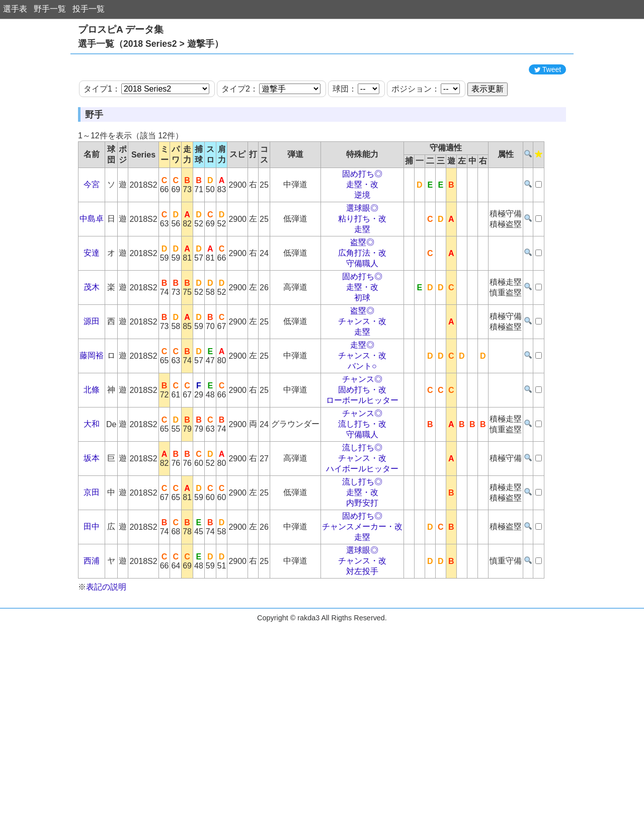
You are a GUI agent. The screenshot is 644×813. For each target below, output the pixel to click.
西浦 (92, 606)
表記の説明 (106, 632)
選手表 (15, 9)
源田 (92, 367)
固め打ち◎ (362, 219)
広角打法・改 (362, 298)
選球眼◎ (362, 253)
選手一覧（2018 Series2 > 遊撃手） (151, 44)
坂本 (92, 503)
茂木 (92, 332)
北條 (92, 435)
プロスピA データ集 (121, 29)
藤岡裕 (92, 401)
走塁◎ (362, 390)
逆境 (362, 240)
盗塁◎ (362, 288)
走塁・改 (362, 230)
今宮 (92, 230)
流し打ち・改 (362, 469)
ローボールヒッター (362, 445)
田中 (92, 572)
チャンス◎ (362, 424)
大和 (92, 469)
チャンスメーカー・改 (362, 572)
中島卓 (92, 264)
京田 (92, 538)
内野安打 (362, 548)
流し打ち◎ (362, 493)
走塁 (362, 274)
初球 (362, 343)
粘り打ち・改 (362, 264)
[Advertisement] (322, 82)
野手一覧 (50, 9)
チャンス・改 (362, 367)
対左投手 (362, 617)
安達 (92, 298)
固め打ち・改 (362, 435)
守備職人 (362, 309)
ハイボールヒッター (362, 514)
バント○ (362, 411)
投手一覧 (89, 9)
